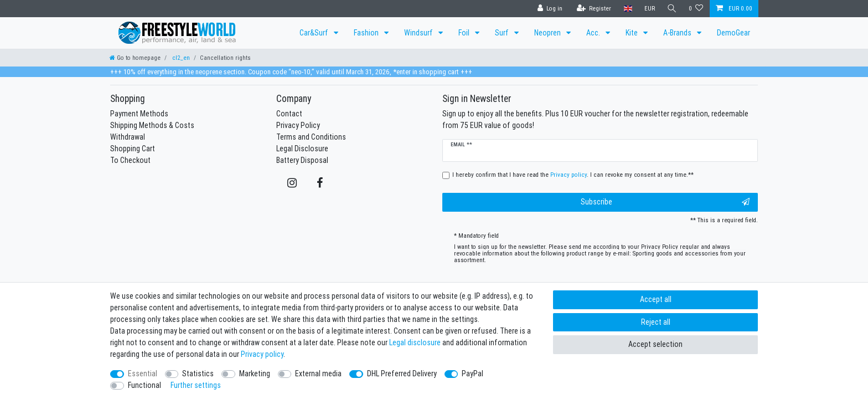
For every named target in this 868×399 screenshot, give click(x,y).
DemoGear (733, 33)
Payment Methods (139, 114)
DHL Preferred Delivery (402, 374)
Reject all (656, 322)
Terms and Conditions (311, 137)
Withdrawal (128, 137)
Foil (465, 33)
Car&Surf (315, 33)
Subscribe (665, 202)
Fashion (367, 33)
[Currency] (649, 9)
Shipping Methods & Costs (152, 125)
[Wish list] (696, 9)
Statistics (198, 374)
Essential (143, 374)
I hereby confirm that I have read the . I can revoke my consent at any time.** (573, 175)
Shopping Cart (133, 149)
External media (318, 374)
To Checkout (130, 160)
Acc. (594, 33)
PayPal (472, 374)
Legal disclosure (415, 342)
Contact (289, 114)
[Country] (627, 9)
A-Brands (678, 33)
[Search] (671, 9)
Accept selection (655, 344)
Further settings (196, 385)
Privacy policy (262, 354)
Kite (632, 33)
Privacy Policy (298, 125)
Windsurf (419, 33)
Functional (144, 385)
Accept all (656, 299)
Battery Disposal (302, 160)
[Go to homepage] (135, 58)
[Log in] (549, 9)
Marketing (255, 374)
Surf (503, 33)
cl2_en (180, 58)
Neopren (548, 33)
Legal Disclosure (302, 149)
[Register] (593, 9)
